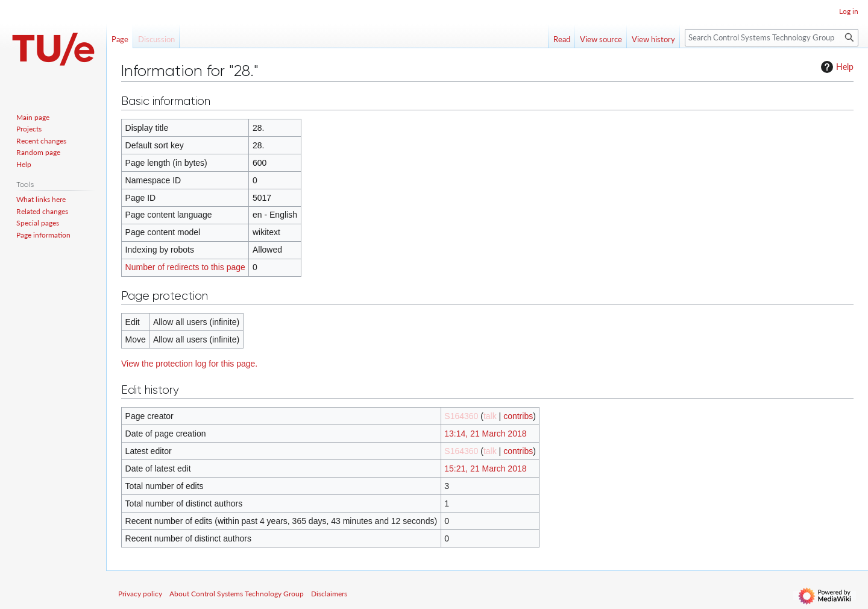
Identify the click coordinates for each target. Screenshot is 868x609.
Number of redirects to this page (185, 267)
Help (836, 67)
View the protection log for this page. (189, 364)
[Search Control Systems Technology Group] (772, 38)
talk (490, 416)
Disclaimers (329, 594)
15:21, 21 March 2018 (485, 469)
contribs (518, 416)
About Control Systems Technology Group (237, 594)
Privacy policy (140, 594)
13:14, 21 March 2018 (485, 434)
